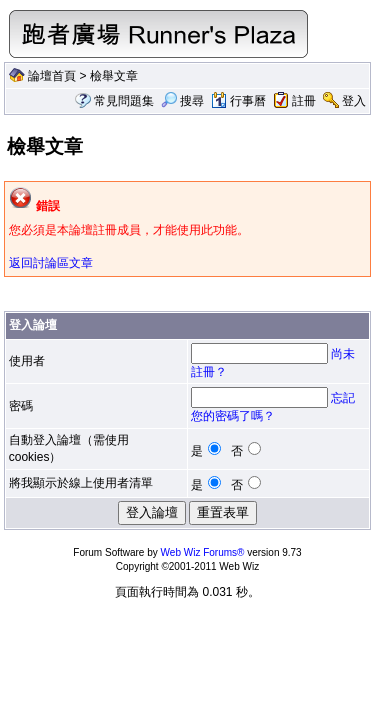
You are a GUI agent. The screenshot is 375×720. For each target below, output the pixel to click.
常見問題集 (124, 101)
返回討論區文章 (51, 263)
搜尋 (182, 101)
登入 (354, 101)
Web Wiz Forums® (203, 552)
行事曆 (238, 101)
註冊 (304, 101)
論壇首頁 (52, 76)
